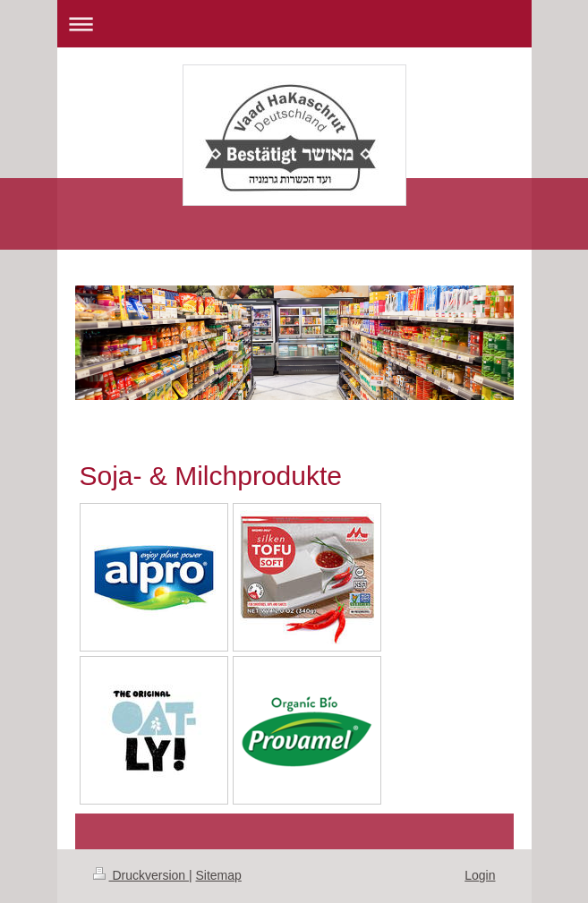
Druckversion (141, 875)
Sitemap (219, 875)
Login (480, 875)
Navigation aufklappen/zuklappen (294, 24)
